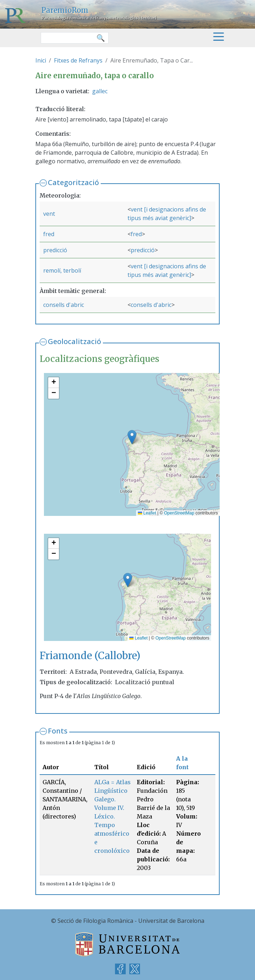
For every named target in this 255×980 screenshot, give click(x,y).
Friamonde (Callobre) (90, 656)
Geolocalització (74, 341)
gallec (100, 91)
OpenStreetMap (179, 513)
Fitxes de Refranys (78, 60)
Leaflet (147, 513)
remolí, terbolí (62, 270)
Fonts (58, 731)
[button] (132, 437)
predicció (55, 250)
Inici (41, 60)
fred (49, 234)
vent (49, 214)
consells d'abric (64, 305)
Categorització (73, 182)
